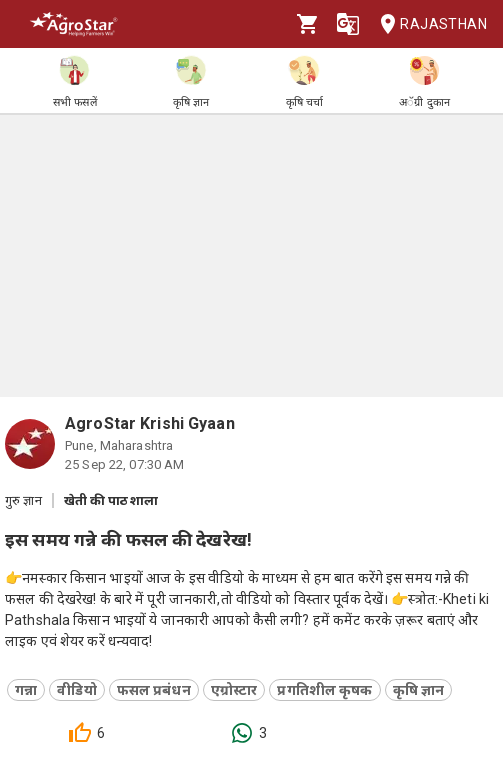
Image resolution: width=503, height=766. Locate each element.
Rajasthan (427, 24)
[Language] (348, 24)
